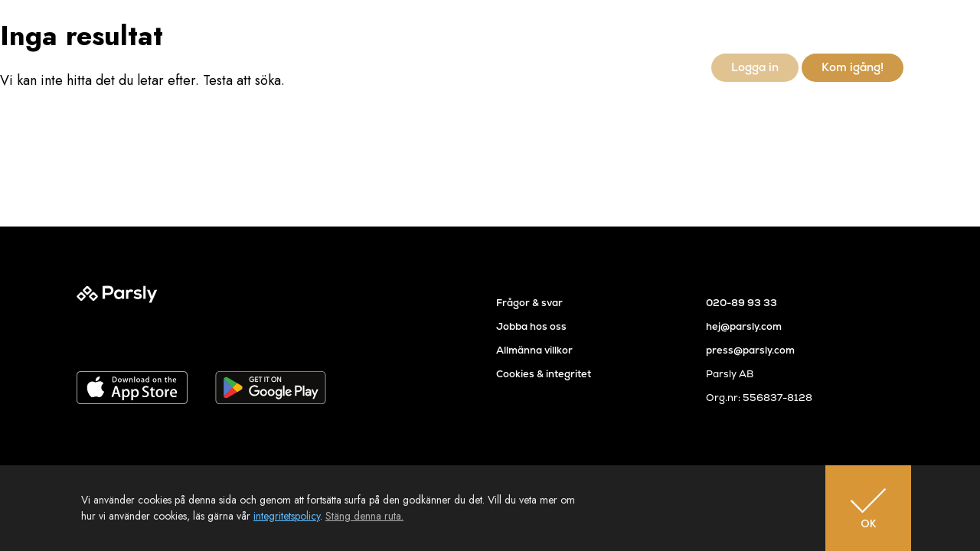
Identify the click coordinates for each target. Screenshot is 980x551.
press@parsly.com (750, 350)
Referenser (584, 67)
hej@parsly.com (744, 326)
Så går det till (501, 67)
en (896, 28)
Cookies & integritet (544, 374)
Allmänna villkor (534, 350)
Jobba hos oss (531, 326)
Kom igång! (853, 67)
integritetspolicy (287, 516)
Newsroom (661, 67)
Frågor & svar (529, 303)
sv (872, 28)
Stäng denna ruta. (364, 516)
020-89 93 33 (742, 303)
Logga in (755, 67)
